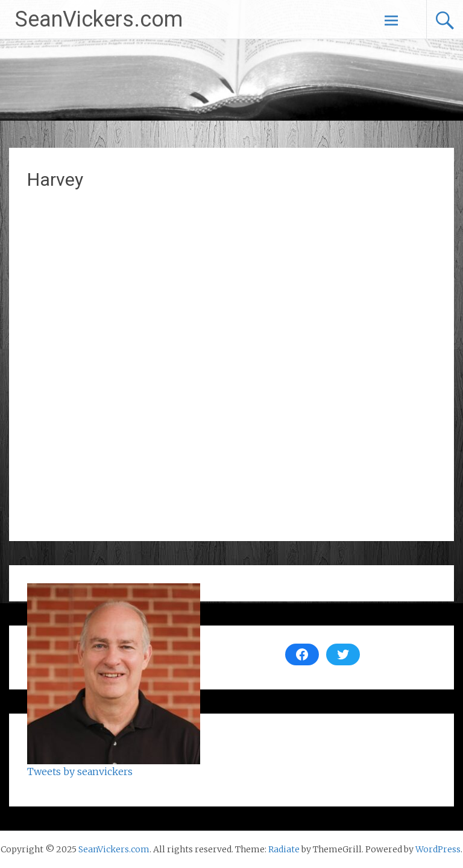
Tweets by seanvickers (80, 771)
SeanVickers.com (99, 19)
